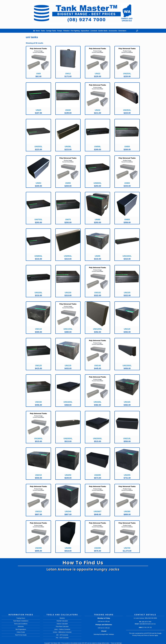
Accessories (113, 31)
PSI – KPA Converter (62, 638)
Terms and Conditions (21, 624)
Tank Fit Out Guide (21, 635)
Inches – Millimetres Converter (62, 632)
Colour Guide (21, 632)
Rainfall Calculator (62, 621)
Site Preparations (21, 629)
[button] (137, 31)
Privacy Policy (137, 635)
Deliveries (21, 626)
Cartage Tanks (51, 31)
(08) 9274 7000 (147, 622)
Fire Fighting (75, 31)
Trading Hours (21, 618)
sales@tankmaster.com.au (148, 624)
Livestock (94, 31)
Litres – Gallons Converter (62, 629)
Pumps (60, 31)
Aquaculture (85, 31)
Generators (122, 31)
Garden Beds (103, 31)
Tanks (43, 31)
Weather (62, 618)
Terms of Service (149, 635)
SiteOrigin (119, 643)
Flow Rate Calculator (62, 626)
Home (38, 31)
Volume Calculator (62, 624)
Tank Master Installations (21, 621)
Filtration (66, 31)
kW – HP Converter (62, 635)
